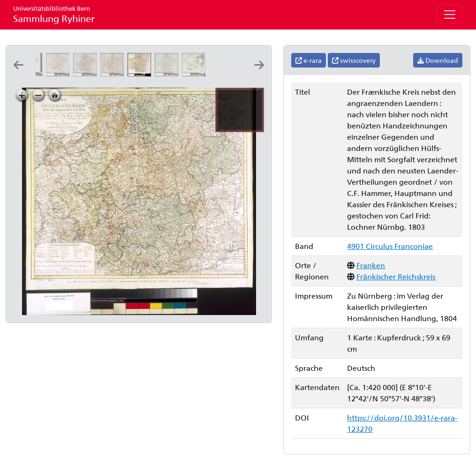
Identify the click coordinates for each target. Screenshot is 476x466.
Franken (371, 265)
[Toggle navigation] (450, 15)
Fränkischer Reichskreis (396, 276)
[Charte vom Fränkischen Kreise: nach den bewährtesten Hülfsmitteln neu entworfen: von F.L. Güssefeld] (60, 73)
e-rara (309, 60)
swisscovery (354, 60)
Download (438, 60)
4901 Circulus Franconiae (390, 246)
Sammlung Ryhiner (54, 14)
